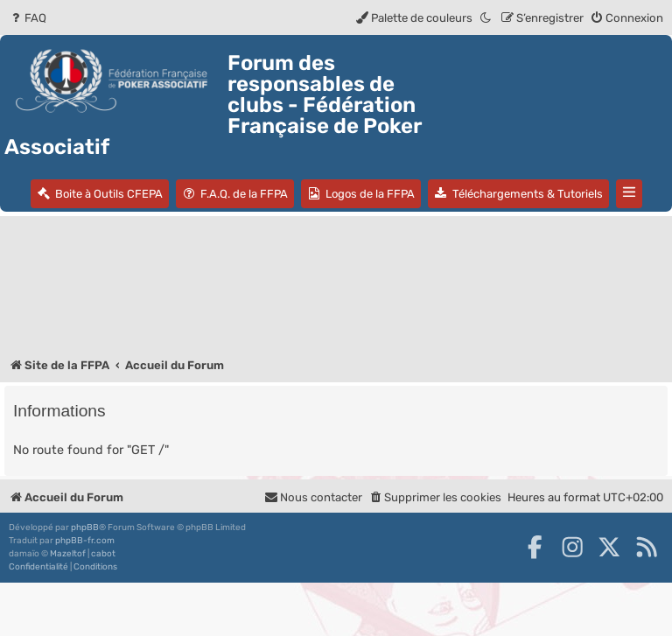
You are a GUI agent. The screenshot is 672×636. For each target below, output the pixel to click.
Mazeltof (68, 554)
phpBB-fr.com (85, 541)
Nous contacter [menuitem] (313, 497)
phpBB (85, 528)
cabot (103, 554)
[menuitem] (28, 18)
